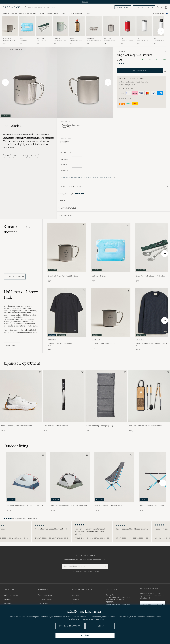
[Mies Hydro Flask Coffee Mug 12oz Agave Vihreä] (61, 26)
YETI (21, 38)
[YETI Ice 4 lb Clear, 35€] (27, 30)
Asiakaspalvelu (123, 7)
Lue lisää (100, 619)
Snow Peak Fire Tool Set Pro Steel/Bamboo (145, 426)
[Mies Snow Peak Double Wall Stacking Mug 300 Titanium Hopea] (111, 26)
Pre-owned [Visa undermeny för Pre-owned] (79, 13)
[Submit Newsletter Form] (105, 566)
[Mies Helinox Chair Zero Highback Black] (114, 477)
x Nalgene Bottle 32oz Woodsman (76, 41)
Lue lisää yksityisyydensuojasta (85, 571)
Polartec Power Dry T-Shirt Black (60, 343)
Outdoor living (17, 49)
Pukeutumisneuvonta (144, 7)
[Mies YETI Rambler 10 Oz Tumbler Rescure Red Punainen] (128, 26)
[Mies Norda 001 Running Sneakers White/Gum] (21, 396)
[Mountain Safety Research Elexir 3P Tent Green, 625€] (70, 482)
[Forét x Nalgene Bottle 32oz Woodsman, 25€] (77, 30)
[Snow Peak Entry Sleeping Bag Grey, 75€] (106, 401)
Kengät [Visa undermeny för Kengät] (21, 13)
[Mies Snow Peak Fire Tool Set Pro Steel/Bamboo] (149, 396)
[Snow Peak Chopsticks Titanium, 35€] (64, 401)
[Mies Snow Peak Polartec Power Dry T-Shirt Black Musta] (67, 313)
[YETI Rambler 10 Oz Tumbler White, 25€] (144, 30)
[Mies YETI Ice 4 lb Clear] (27, 26)
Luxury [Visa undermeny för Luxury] (87, 13)
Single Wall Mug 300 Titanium (9, 41)
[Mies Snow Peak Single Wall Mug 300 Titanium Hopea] (10, 26)
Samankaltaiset (17, 229)
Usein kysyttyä (43, 603)
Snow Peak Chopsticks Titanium (56, 426)
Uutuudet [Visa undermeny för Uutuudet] (6, 13)
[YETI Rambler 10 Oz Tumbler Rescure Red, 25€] (128, 30)
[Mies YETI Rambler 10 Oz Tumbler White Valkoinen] (144, 26)
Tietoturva (8, 599)
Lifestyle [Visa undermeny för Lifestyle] (49, 13)
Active (7, 156)
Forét (72, 38)
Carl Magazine (158, 13)
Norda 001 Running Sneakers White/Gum (16, 426)
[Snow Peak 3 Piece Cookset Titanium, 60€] (94, 30)
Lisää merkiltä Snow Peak (21, 294)
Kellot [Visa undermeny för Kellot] (35, 13)
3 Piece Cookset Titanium (94, 41)
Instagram (76, 595)
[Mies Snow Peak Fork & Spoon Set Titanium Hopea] (44, 26)
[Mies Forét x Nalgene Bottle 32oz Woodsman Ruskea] (77, 26)
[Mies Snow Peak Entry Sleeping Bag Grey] (106, 396)
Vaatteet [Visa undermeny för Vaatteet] (14, 13)
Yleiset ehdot (9, 603)
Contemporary (20, 156)
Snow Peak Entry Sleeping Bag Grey (100, 426)
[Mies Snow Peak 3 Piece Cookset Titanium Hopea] (94, 26)
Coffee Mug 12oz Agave (60, 41)
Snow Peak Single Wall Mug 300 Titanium (64, 276)
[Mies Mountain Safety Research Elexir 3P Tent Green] (70, 477)
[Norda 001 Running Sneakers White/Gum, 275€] (21, 401)
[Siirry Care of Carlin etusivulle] (12, 7)
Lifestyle (6, 49)
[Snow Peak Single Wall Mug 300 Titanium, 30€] (10, 30)
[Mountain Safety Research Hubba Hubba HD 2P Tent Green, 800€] (26, 482)
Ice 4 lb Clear (24, 41)
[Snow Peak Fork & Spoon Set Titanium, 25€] (44, 30)
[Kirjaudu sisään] (158, 7)
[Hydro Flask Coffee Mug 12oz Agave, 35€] (61, 30)
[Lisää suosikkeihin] (83, 226)
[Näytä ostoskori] (166, 7)
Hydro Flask (58, 38)
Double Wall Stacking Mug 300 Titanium (110, 41)
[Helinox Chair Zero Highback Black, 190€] (114, 482)
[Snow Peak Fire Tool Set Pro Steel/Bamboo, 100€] (149, 401)
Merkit (56, 13)
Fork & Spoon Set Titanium (42, 41)
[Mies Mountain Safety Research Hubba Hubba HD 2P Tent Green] (26, 477)
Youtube (75, 603)
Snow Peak (7, 38)
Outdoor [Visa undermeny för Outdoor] (63, 13)
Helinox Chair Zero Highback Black (109, 505)
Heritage (34, 156)
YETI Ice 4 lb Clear (99, 276)
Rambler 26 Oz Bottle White (160, 41)
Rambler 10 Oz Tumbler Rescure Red (127, 41)
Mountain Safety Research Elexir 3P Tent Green (69, 505)
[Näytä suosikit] (162, 7)
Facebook (75, 599)
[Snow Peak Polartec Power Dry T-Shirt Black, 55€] (67, 319)
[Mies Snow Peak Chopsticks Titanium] (64, 396)
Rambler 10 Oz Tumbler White (144, 41)
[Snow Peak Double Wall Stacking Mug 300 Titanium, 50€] (111, 30)
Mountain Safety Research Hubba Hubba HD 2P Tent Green (25, 506)
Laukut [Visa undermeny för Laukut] (42, 13)
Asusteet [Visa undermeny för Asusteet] (29, 13)
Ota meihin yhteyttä (45, 599)
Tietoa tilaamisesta (45, 595)
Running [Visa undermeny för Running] (71, 13)
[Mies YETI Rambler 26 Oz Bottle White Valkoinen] (161, 26)
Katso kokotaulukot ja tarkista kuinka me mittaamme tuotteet (87, 177)
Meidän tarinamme (11, 595)
